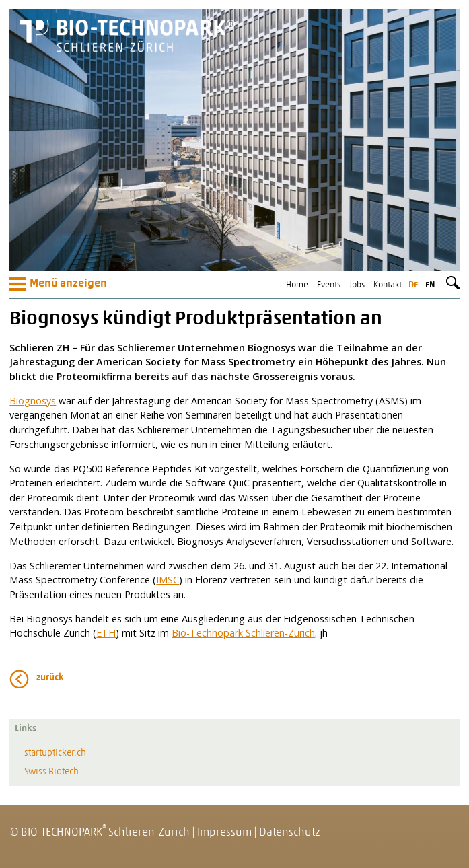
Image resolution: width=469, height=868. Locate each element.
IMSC (168, 580)
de (413, 285)
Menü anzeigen (58, 284)
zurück (50, 678)
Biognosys (33, 401)
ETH (106, 633)
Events (329, 285)
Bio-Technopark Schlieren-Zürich (243, 633)
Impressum (224, 833)
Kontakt (388, 285)
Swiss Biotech (51, 772)
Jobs (357, 285)
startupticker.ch (55, 753)
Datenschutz (290, 833)
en (430, 285)
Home (297, 285)
